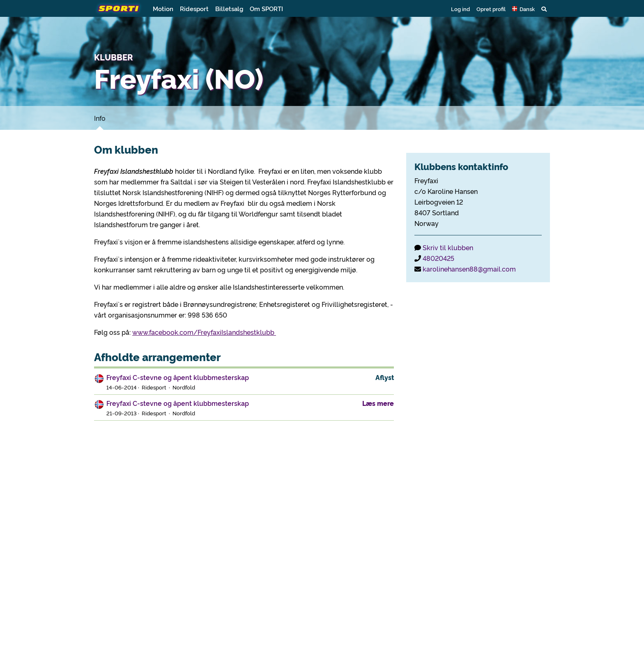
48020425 (438, 258)
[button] (523, 9)
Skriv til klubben (448, 247)
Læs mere (378, 403)
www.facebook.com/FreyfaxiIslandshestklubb (204, 332)
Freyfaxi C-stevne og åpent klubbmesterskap (178, 377)
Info (100, 118)
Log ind (460, 9)
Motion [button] (163, 8)
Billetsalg (229, 8)
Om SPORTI (266, 8)
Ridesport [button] (194, 8)
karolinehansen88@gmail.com (469, 269)
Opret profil (491, 9)
